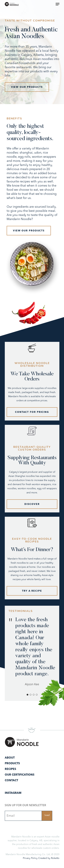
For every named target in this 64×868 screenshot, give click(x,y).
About (10, 758)
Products (12, 764)
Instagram (13, 793)
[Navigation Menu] (58, 4)
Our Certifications (20, 775)
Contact (11, 781)
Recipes (10, 769)
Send (47, 815)
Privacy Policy (30, 858)
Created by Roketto (49, 858)
